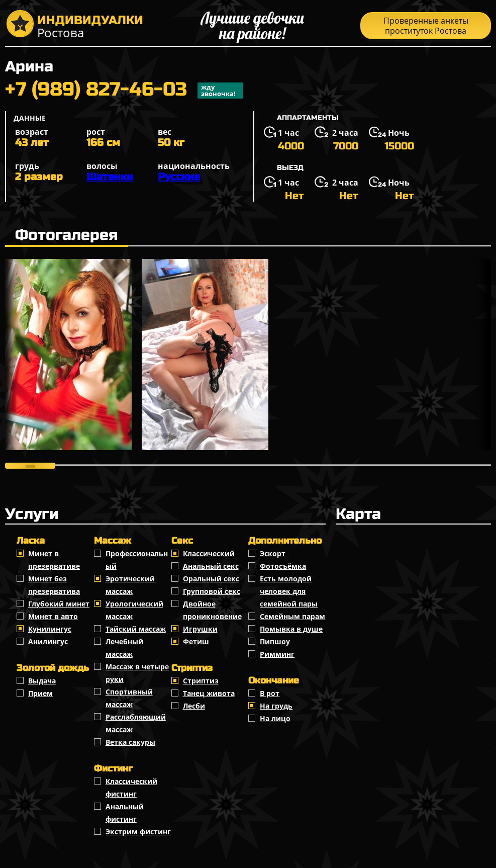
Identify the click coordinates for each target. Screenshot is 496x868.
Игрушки (200, 629)
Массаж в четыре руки (137, 673)
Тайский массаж (136, 629)
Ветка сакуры (130, 742)
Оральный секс (211, 579)
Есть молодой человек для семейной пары (289, 591)
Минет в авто (53, 616)
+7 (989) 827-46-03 (124, 91)
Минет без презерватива (54, 585)
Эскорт (273, 553)
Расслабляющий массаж (136, 723)
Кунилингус (50, 629)
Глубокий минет (59, 604)
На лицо (275, 718)
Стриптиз (201, 681)
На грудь (276, 706)
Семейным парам (292, 616)
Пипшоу (275, 641)
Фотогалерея (67, 235)
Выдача (42, 681)
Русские (179, 177)
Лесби (194, 706)
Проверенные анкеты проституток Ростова (426, 26)
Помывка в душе (291, 629)
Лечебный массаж (124, 648)
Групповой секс (212, 591)
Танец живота (209, 693)
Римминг (277, 654)
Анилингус (48, 641)
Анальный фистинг (125, 813)
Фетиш (196, 641)
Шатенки (110, 177)
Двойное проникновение (212, 610)
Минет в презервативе (54, 560)
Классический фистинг (131, 788)
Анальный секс (211, 566)
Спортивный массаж (129, 698)
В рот (270, 693)
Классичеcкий (209, 553)
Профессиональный (137, 560)
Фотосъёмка (283, 566)
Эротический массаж (130, 585)
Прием (40, 693)
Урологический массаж (134, 610)
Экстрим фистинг (138, 832)
